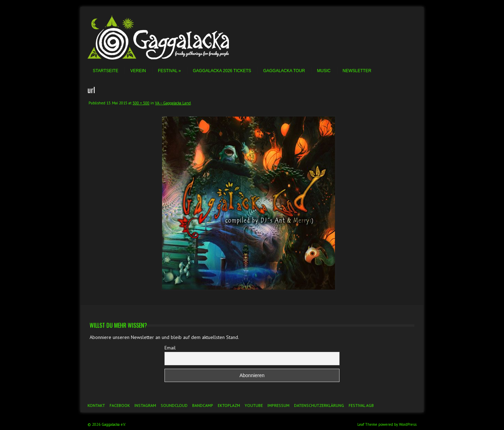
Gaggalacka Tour (284, 71)
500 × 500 (141, 103)
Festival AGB (361, 405)
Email (170, 348)
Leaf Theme (367, 424)
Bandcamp (203, 405)
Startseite (106, 71)
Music (324, 71)
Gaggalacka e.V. (114, 424)
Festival (169, 71)
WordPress (408, 424)
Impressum (278, 405)
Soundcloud (174, 405)
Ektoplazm (229, 405)
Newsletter (357, 71)
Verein (138, 71)
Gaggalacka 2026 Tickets (222, 71)
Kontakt (96, 405)
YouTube (254, 405)
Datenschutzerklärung (319, 405)
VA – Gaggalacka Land (173, 103)
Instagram (145, 405)
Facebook (120, 405)
